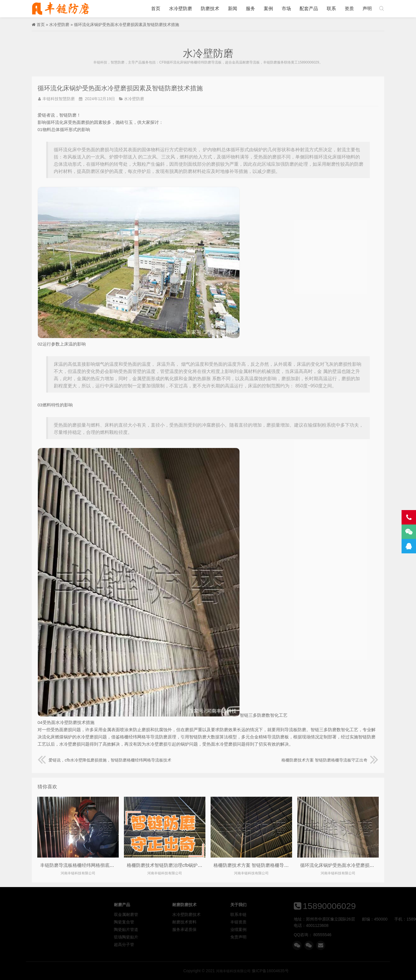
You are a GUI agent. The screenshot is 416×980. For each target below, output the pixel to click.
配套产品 (309, 9)
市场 (286, 9)
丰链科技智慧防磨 (59, 99)
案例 (268, 9)
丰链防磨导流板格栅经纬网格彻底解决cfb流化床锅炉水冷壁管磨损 (108, 865)
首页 (156, 9)
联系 (331, 9)
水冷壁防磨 (181, 9)
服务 (250, 9)
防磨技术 (210, 9)
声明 (367, 9)
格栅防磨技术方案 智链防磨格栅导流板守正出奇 (330, 760)
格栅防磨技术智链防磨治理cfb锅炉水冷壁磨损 (174, 865)
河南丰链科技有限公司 (61, 9)
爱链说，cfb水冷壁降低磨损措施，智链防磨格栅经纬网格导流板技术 (104, 760)
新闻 (233, 9)
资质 (349, 9)
